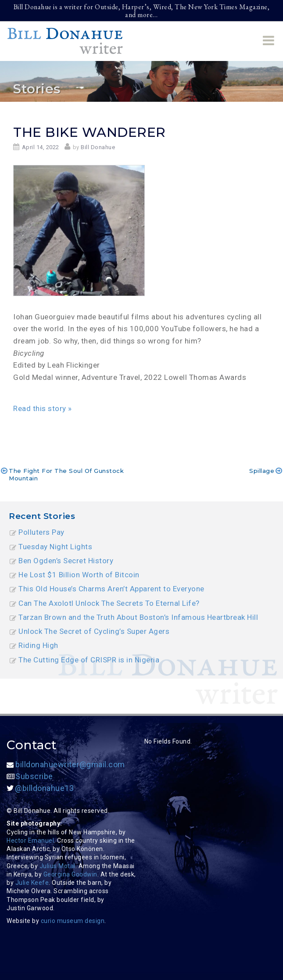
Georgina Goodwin (70, 874)
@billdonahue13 (40, 788)
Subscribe (30, 776)
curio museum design (73, 921)
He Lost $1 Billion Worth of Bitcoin (79, 575)
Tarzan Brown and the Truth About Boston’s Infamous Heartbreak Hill (138, 617)
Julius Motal (57, 866)
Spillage (262, 471)
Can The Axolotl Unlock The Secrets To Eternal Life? (109, 603)
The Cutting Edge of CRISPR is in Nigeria (89, 660)
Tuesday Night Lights (55, 547)
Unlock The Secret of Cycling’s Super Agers (94, 631)
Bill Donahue (98, 147)
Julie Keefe (32, 883)
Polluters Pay (41, 532)
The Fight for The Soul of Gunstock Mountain (66, 474)
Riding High (38, 645)
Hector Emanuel (30, 841)
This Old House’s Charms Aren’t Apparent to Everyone (111, 589)
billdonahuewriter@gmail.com (66, 764)
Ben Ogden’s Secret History (66, 561)
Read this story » (43, 408)
